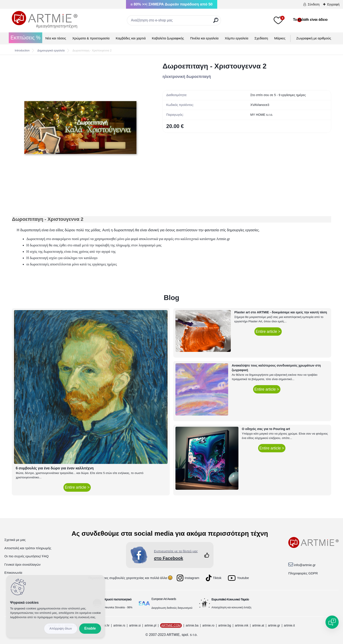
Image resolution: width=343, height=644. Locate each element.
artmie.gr (274, 625)
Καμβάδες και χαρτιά (131, 38)
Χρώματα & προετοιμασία (91, 38)
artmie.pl (150, 625)
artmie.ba (192, 625)
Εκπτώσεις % (25, 38)
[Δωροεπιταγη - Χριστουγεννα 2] (80, 127)
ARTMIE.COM (171, 625)
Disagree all (61, 629)
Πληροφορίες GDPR (303, 573)
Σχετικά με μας (15, 540)
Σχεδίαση (261, 38)
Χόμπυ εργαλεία (237, 38)
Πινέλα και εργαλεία (204, 38)
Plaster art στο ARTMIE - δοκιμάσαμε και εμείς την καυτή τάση (281, 312)
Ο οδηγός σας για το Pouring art (266, 429)
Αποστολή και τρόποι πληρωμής (28, 548)
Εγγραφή (333, 4)
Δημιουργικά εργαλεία (51, 50)
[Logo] (45, 20)
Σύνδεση (314, 4)
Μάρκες (280, 38)
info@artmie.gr (305, 565)
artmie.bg (225, 625)
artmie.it (289, 625)
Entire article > (77, 487)
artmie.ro (208, 625)
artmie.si (135, 625)
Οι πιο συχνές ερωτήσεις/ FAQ (26, 556)
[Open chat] (332, 622)
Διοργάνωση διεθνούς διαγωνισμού (172, 608)
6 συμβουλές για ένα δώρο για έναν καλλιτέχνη (55, 468)
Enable (90, 628)
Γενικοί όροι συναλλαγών (22, 564)
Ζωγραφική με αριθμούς (314, 38)
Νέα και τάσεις (56, 38)
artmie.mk (242, 625)
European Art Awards (164, 599)
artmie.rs (119, 625)
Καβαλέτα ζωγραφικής (168, 38)
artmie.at (258, 625)
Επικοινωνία (13, 573)
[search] (216, 22)
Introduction (22, 50)
